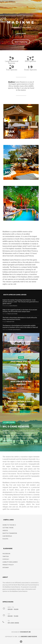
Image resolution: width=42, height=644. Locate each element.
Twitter (6, 556)
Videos (5, 530)
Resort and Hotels (12, 314)
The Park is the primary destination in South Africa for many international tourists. (20, 318)
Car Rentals (7, 536)
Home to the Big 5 (9, 525)
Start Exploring (21, 42)
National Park (10, 322)
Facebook (6, 554)
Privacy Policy (8, 565)
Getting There (8, 528)
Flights (5, 539)
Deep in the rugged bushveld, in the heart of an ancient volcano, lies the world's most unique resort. (20, 311)
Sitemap (6, 568)
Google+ (6, 559)
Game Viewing (9, 422)
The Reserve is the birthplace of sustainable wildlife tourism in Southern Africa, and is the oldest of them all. (20, 326)
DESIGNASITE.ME (25, 632)
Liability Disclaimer (10, 562)
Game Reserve (13, 306)
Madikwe (11, 82)
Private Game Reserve (14, 330)
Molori (9, 174)
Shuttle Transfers (10, 533)
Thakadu (10, 133)
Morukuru (10, 215)
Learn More (21, 34)
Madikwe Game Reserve (29, 637)
